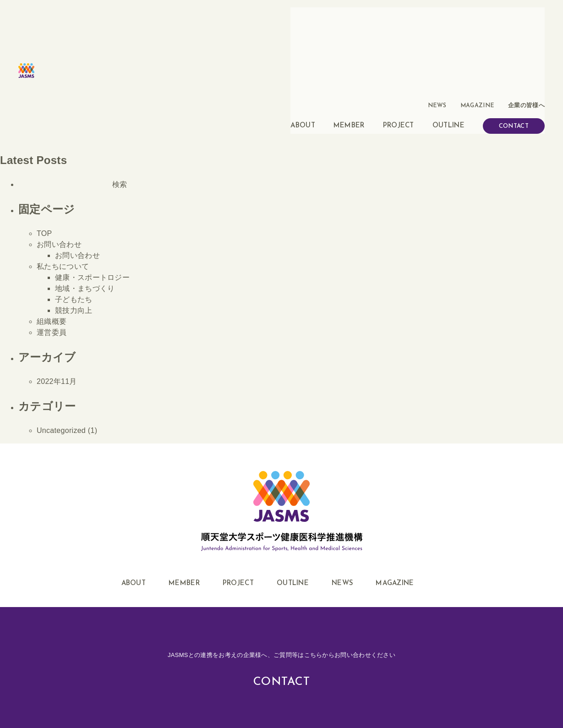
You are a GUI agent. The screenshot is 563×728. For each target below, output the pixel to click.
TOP (44, 145)
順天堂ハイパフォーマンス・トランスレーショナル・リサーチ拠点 (354, 690)
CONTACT (514, 35)
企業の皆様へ (528, 16)
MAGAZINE (482, 16)
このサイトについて (129, 690)
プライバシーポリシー (210, 690)
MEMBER (349, 34)
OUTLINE (448, 34)
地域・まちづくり (85, 200)
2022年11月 (57, 293)
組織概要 (52, 233)
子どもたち (74, 211)
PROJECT (399, 34)
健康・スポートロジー (92, 189)
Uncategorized (61, 342)
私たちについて (63, 178)
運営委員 (52, 244)
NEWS (445, 16)
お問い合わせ (59, 156)
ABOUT (303, 34)
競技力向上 (74, 222)
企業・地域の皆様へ (51, 690)
